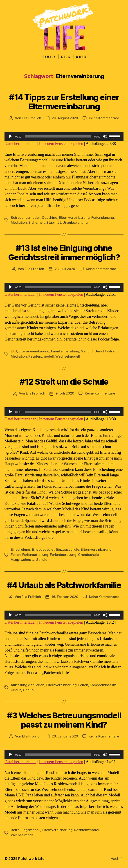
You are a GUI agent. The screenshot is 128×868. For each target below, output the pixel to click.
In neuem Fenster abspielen (61, 144)
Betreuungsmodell (26, 218)
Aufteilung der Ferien (28, 685)
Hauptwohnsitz (23, 560)
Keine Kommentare (104, 118)
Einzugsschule (68, 549)
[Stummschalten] (105, 136)
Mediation (19, 222)
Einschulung (20, 549)
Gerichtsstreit (106, 351)
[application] (64, 136)
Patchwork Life (31, 859)
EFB (14, 351)
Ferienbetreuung (63, 555)
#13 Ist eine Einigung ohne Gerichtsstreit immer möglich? (64, 253)
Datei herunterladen (20, 144)
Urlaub (28, 690)
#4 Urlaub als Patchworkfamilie (64, 585)
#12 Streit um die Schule (64, 382)
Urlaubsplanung (75, 222)
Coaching (49, 218)
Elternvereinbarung (74, 218)
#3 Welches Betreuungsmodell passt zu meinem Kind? (64, 720)
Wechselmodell (68, 356)
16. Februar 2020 (65, 597)
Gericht (87, 351)
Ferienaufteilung (35, 555)
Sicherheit (36, 222)
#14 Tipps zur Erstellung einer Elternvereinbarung (64, 102)
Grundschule (88, 555)
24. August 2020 (65, 118)
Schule (42, 560)
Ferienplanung (103, 218)
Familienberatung (65, 351)
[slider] (58, 136)
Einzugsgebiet (43, 549)
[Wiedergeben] (10, 136)
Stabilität (54, 222)
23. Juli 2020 (65, 269)
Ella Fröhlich (31, 118)
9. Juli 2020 (65, 393)
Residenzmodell (41, 356)
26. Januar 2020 (65, 736)
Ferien (16, 555)
